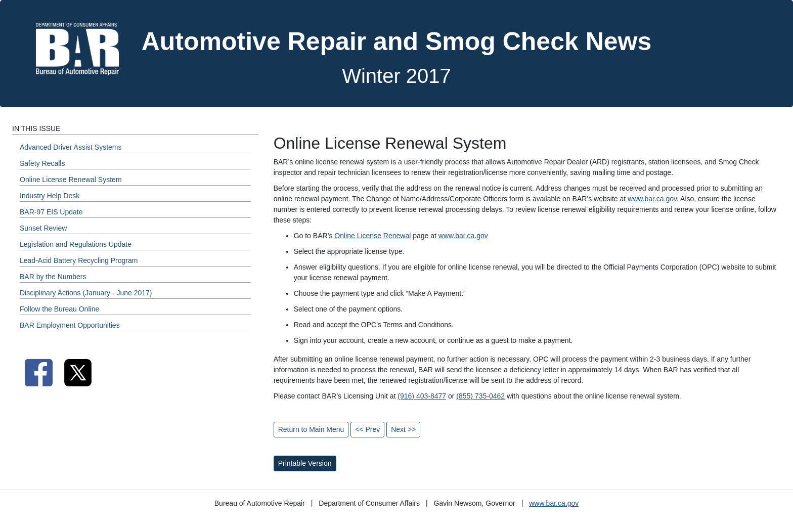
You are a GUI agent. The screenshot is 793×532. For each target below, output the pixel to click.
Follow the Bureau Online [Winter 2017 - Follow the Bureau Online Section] (59, 309)
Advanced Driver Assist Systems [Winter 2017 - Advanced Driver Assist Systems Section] (71, 147)
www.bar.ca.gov (652, 199)
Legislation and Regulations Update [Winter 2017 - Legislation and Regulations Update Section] (76, 244)
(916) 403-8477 (422, 396)
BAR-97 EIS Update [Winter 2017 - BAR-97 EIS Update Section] (51, 212)
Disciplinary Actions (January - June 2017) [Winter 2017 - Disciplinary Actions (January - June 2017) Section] (86, 293)
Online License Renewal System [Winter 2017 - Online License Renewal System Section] (71, 180)
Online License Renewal (372, 236)
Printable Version (305, 463)
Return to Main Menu (311, 429)
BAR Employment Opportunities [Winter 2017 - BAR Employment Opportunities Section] (70, 325)
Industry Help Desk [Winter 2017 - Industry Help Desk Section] (50, 196)
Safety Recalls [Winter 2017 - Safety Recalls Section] (42, 163)
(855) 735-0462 (480, 396)
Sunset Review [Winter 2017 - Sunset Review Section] (43, 228)
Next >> (403, 429)
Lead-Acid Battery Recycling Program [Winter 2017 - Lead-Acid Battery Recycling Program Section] (79, 260)
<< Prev (367, 429)
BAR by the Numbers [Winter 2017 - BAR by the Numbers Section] (53, 277)
